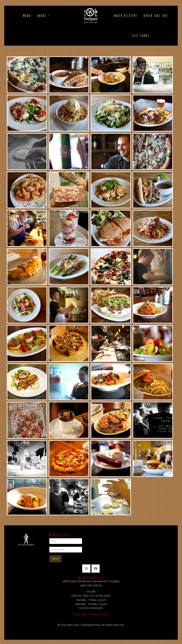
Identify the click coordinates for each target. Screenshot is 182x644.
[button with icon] (86, 569)
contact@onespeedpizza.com (91, 614)
